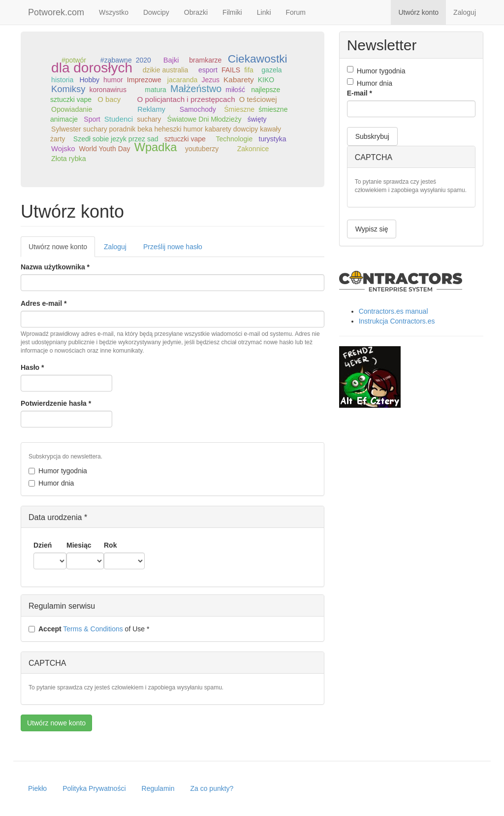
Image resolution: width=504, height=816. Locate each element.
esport (208, 70)
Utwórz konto (418, 12)
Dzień (43, 545)
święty (257, 119)
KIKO (266, 80)
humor (113, 80)
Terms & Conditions (93, 629)
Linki (264, 12)
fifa (249, 70)
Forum (296, 12)
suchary (149, 119)
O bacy (109, 99)
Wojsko (63, 149)
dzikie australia (166, 70)
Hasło (32, 367)
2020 (143, 60)
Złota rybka (69, 159)
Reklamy (151, 109)
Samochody (198, 109)
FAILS (231, 70)
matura (156, 90)
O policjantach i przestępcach (186, 99)
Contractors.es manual (394, 311)
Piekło (37, 788)
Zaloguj (465, 12)
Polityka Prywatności (94, 788)
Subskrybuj (372, 136)
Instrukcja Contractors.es (397, 321)
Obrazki (196, 12)
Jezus (210, 80)
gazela (271, 70)
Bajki (171, 60)
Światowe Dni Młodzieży (204, 119)
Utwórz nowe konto (62, 249)
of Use (89, 629)
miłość (235, 90)
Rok (110, 545)
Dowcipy (156, 12)
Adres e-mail (44, 303)
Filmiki (232, 12)
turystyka (273, 139)
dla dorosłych (92, 68)
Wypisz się (372, 229)
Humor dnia (51, 483)
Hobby (90, 80)
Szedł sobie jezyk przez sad (116, 139)
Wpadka (156, 147)
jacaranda (183, 80)
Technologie (235, 139)
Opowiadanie (72, 109)
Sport (92, 119)
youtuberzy (202, 149)
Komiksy (68, 89)
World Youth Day (105, 149)
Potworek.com (56, 12)
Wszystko (114, 12)
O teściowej (258, 99)
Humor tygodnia (58, 471)
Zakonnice (253, 149)
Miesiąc (79, 545)
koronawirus (108, 90)
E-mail (360, 93)
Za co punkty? (212, 788)
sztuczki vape (185, 139)
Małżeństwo (196, 89)
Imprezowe (144, 80)
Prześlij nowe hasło (173, 247)
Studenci (119, 119)
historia (62, 80)
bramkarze (205, 60)
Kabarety (239, 80)
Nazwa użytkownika (55, 267)
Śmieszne (239, 109)
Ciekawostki (258, 59)
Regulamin (158, 788)
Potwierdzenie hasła (56, 403)
